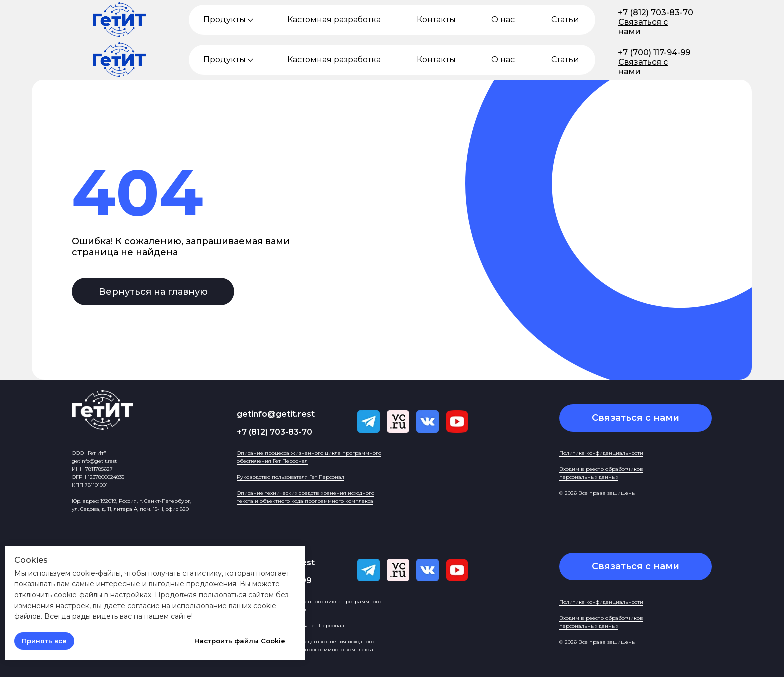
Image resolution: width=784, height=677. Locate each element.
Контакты (436, 20)
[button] (636, 418)
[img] (250, 20)
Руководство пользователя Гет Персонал (291, 477)
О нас (503, 20)
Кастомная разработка (334, 20)
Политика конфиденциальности (601, 453)
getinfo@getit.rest (276, 414)
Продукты (225, 20)
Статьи (565, 20)
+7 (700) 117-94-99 (654, 53)
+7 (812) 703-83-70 (656, 13)
